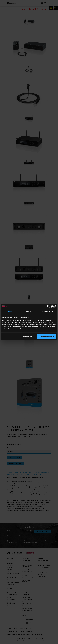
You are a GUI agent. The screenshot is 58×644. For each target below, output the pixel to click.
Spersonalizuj (29, 336)
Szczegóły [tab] (29, 311)
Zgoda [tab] (10, 311)
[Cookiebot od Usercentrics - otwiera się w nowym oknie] (48, 306)
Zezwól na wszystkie (47, 336)
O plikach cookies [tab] (48, 311)
